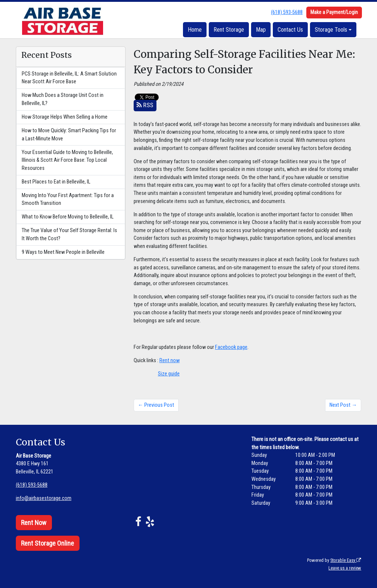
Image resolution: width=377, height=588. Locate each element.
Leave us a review (345, 568)
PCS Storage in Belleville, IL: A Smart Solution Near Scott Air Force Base (69, 78)
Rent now (170, 360)
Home (195, 30)
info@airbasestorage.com (44, 498)
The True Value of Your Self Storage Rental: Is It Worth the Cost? (69, 234)
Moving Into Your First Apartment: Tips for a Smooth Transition (68, 199)
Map (261, 30)
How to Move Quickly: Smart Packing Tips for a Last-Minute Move (69, 135)
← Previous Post (156, 405)
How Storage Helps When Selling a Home (65, 117)
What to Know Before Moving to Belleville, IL (68, 217)
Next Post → (343, 405)
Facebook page (231, 347)
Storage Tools (331, 30)
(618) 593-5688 (287, 12)
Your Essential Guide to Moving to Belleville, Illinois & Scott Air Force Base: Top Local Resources (67, 160)
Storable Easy (346, 560)
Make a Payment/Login (334, 12)
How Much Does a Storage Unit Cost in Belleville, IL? (63, 99)
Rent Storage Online (47, 543)
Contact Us (290, 30)
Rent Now (34, 523)
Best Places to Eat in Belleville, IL (56, 182)
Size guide (169, 374)
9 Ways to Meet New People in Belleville (63, 252)
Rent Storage (229, 30)
